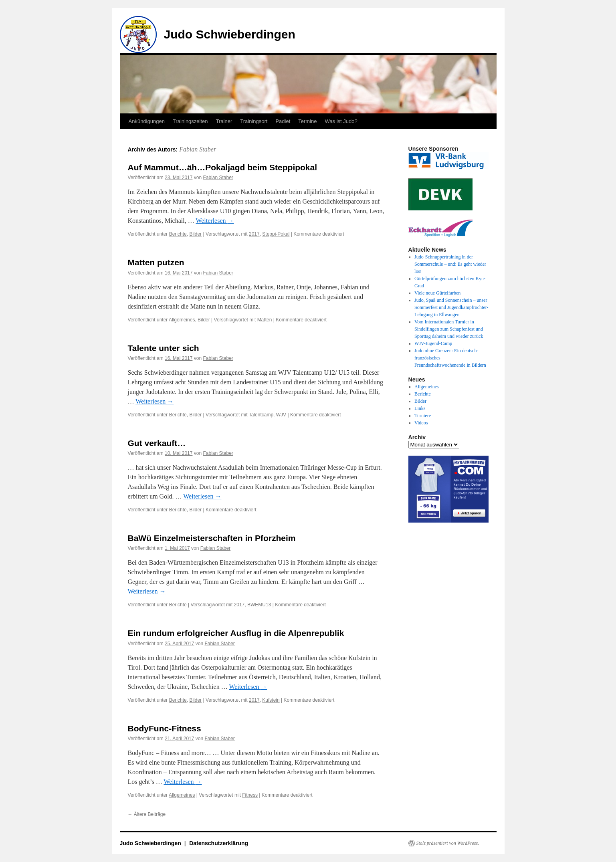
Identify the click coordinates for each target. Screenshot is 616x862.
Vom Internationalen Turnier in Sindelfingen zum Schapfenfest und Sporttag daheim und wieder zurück (449, 329)
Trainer (224, 121)
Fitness (250, 795)
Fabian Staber (198, 149)
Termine (307, 121)
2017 (254, 234)
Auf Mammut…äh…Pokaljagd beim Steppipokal (223, 167)
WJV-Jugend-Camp (433, 343)
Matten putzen (156, 262)
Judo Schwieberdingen (230, 34)
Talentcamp (261, 415)
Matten (265, 320)
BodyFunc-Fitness (165, 728)
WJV (281, 415)
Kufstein (271, 700)
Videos (421, 423)
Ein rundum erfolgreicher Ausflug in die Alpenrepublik (236, 633)
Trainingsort (254, 121)
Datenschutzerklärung (219, 843)
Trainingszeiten (190, 121)
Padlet (283, 121)
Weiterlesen (215, 221)
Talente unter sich (164, 348)
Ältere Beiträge (147, 814)
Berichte (178, 234)
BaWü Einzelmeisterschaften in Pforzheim (212, 538)
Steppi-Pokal (276, 234)
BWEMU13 (259, 605)
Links (420, 408)
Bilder (195, 234)
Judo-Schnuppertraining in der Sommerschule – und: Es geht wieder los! (450, 264)
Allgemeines (182, 320)
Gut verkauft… (157, 443)
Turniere (423, 416)
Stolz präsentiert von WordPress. (448, 843)
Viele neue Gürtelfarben (437, 293)
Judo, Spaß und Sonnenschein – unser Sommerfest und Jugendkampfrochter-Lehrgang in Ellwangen (451, 307)
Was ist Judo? (341, 121)
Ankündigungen (147, 121)
